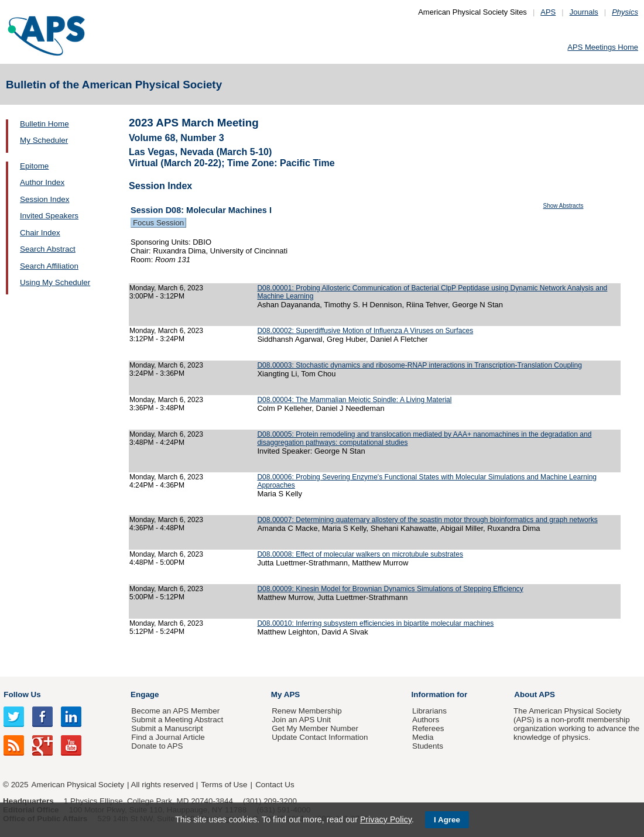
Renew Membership (307, 711)
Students (428, 746)
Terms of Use (224, 785)
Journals (584, 12)
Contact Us (275, 785)
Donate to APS (157, 746)
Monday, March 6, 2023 (166, 288)
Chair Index (40, 233)
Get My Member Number (315, 728)
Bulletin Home (44, 124)
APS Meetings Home (603, 47)
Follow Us (22, 694)
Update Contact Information (320, 737)
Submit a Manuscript (167, 728)
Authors (426, 720)
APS (548, 12)
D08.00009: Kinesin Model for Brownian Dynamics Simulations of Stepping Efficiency (390, 589)
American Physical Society (78, 785)
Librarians (429, 711)
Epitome (34, 166)
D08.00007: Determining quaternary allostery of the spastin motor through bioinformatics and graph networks (427, 520)
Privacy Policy (386, 819)
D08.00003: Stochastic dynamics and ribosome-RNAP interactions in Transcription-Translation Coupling (419, 365)
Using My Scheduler (55, 282)
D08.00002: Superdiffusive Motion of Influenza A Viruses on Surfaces (365, 331)
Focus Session (158, 223)
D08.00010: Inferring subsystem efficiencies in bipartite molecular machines (375, 623)
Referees (428, 728)
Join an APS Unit (301, 720)
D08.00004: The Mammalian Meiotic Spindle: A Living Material (354, 400)
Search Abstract (48, 249)
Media (423, 737)
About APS (535, 694)
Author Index (42, 182)
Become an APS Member (175, 711)
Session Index (44, 199)
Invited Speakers (49, 216)
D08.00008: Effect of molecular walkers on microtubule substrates (360, 554)
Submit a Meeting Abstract (177, 720)
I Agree (447, 820)
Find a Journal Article (168, 737)
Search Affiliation (49, 266)
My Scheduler (44, 140)
